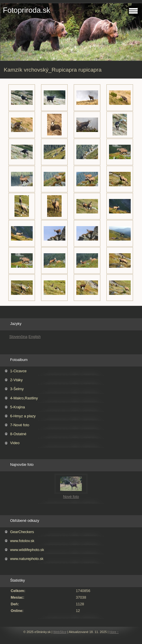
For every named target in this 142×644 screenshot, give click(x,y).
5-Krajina (17, 407)
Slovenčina (18, 337)
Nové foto (71, 497)
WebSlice (60, 632)
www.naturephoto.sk (27, 559)
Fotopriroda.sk (27, 10)
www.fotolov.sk (22, 541)
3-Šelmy (17, 389)
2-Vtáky (16, 380)
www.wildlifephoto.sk (27, 550)
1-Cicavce (18, 371)
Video (15, 443)
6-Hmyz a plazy (23, 416)
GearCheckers (22, 532)
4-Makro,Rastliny (24, 398)
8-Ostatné (18, 434)
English (35, 337)
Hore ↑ (114, 632)
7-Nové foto (20, 425)
